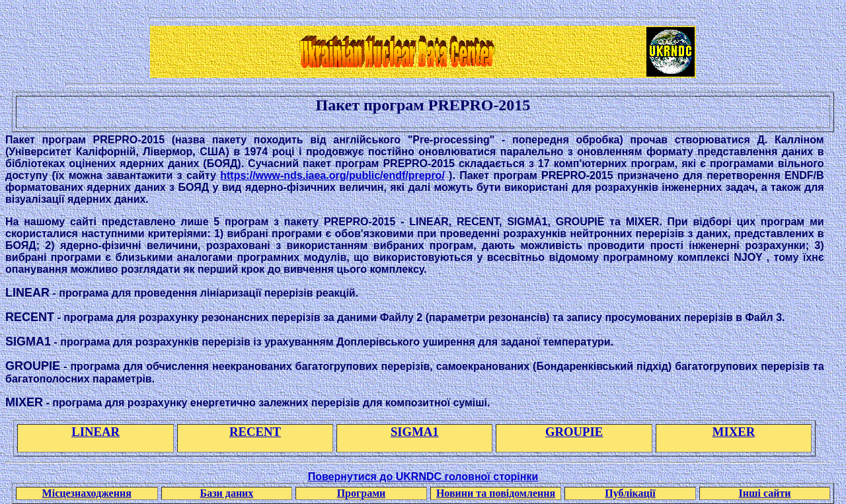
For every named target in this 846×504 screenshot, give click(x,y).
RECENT (255, 432)
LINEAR (96, 432)
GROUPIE (574, 432)
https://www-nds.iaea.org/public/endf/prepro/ (332, 175)
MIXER (734, 432)
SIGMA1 (415, 432)
